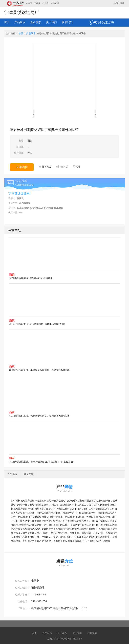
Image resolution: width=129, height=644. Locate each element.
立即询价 (22, 167)
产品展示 (20, 22)
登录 (122, 3)
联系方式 (29, 474)
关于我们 (51, 22)
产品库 (37, 3)
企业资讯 (55, 3)
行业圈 (46, 3)
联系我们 (67, 22)
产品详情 (12, 474)
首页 (7, 22)
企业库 (29, 3)
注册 (116, 3)
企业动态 (36, 22)
